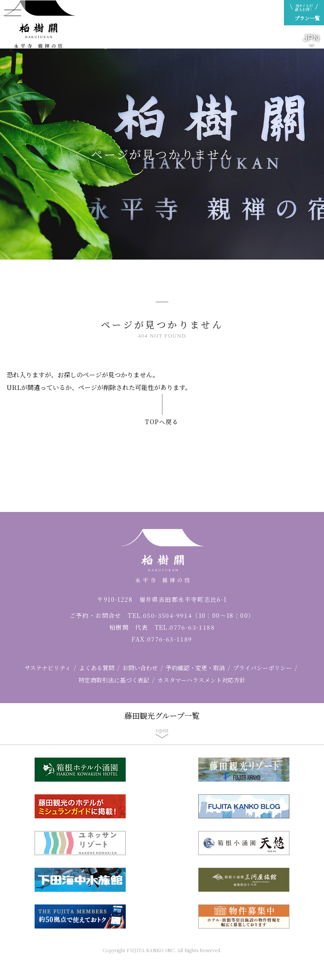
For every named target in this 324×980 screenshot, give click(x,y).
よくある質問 (97, 668)
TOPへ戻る (162, 422)
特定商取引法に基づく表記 (114, 680)
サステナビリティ (48, 668)
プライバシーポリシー (262, 668)
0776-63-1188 (192, 627)
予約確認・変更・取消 (195, 668)
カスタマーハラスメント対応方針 (201, 680)
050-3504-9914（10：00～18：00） (199, 615)
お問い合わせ (140, 668)
